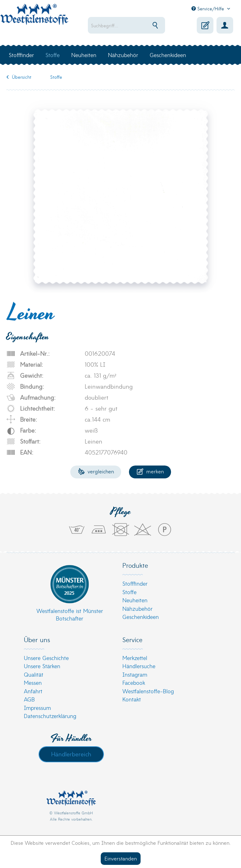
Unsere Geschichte (46, 658)
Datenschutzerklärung (50, 716)
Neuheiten (135, 600)
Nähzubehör (137, 608)
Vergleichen (96, 471)
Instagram (135, 674)
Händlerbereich (71, 754)
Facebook (134, 682)
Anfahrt (33, 691)
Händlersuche (139, 666)
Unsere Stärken (42, 666)
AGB (29, 699)
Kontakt (132, 699)
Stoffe (129, 592)
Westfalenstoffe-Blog (148, 691)
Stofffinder (135, 583)
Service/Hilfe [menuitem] (209, 8)
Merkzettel (135, 658)
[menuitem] (126, 25)
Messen (33, 682)
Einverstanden (121, 858)
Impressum (37, 708)
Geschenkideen (141, 617)
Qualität (34, 674)
